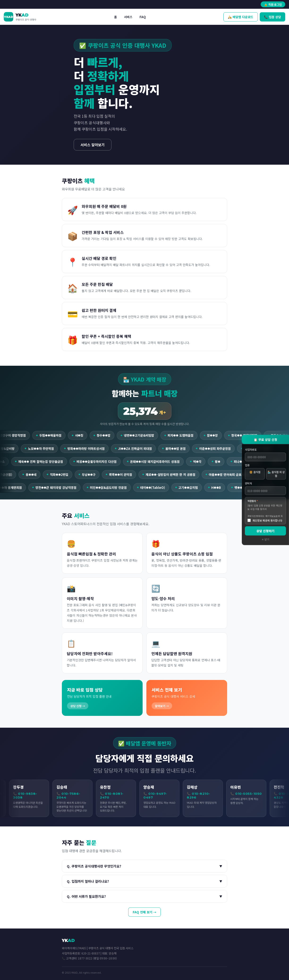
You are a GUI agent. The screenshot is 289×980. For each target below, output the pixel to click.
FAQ (143, 17)
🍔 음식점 (255, 472)
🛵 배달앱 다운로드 (241, 17)
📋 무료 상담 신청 (265, 440)
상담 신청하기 (265, 531)
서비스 (128, 17)
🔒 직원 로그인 (273, 4)
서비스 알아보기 (93, 145)
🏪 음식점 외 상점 (276, 474)
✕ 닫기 (265, 539)
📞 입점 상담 (272, 17)
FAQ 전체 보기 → (144, 912)
